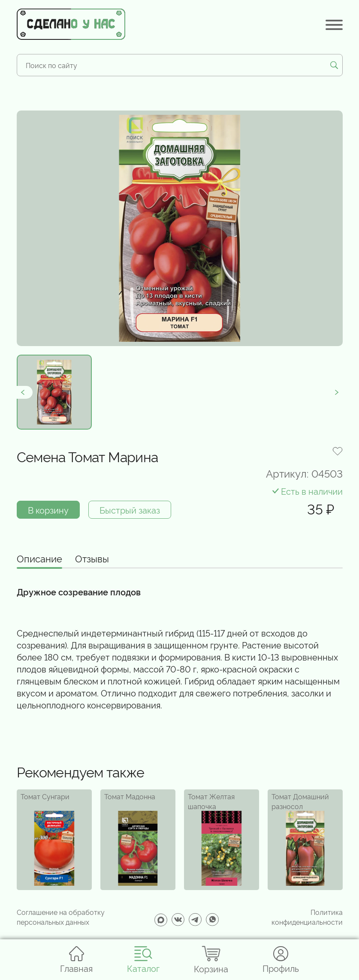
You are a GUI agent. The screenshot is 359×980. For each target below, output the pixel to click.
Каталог (143, 960)
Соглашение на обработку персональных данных (61, 917)
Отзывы (92, 559)
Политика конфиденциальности (307, 917)
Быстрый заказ (130, 510)
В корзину (48, 510)
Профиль (281, 960)
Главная (76, 960)
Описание (39, 559)
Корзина (211, 960)
